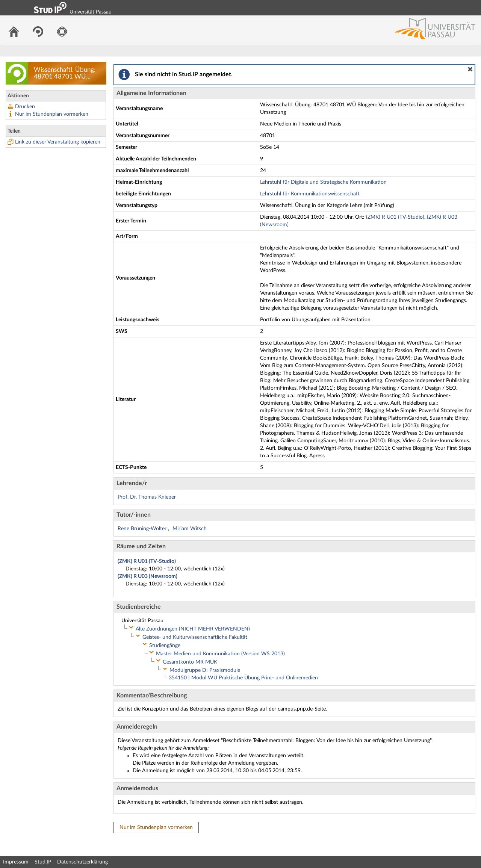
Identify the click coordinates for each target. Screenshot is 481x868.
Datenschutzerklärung (82, 862)
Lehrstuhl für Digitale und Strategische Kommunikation (323, 182)
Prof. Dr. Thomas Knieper (147, 497)
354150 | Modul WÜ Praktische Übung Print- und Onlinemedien (243, 678)
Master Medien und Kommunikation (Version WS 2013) (220, 654)
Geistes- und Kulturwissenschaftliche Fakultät (195, 637)
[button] (470, 69)
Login (472, 8)
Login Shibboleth (433, 8)
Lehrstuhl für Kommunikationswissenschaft (310, 194)
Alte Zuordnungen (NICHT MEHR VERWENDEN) (193, 629)
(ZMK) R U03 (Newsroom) (147, 576)
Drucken (25, 107)
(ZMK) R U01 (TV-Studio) (395, 217)
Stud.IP (43, 862)
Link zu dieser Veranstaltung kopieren (58, 142)
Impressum (16, 862)
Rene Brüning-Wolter (143, 529)
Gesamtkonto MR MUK (190, 662)
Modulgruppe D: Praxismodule (205, 670)
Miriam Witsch (190, 529)
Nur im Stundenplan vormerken (52, 114)
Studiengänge (165, 646)
